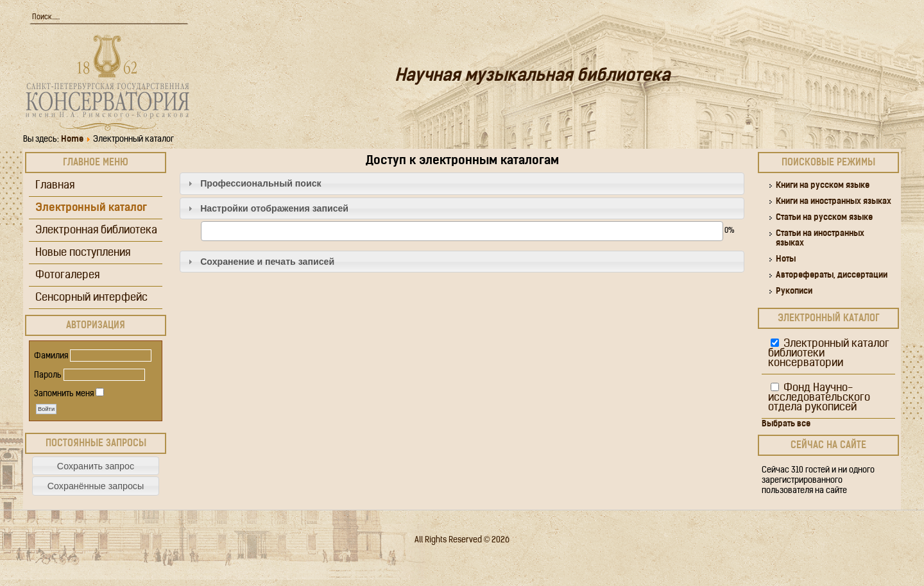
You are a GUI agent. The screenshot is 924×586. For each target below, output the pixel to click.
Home (72, 139)
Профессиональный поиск (261, 183)
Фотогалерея (67, 275)
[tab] (462, 184)
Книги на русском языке (823, 186)
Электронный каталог (91, 208)
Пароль (48, 375)
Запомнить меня (64, 394)
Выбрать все (786, 424)
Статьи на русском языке (824, 218)
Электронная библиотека (96, 230)
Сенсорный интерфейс (91, 298)
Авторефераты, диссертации (832, 275)
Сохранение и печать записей (267, 262)
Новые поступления (83, 253)
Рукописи (794, 291)
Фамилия (51, 356)
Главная (55, 186)
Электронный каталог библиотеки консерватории (829, 354)
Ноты (786, 259)
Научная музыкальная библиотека (532, 77)
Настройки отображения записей (274, 208)
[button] (96, 466)
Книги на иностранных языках (834, 202)
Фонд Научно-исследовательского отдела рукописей (819, 398)
